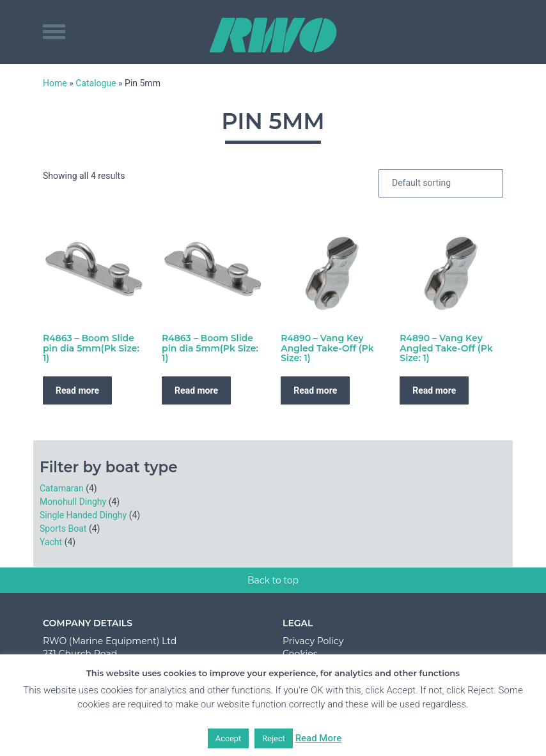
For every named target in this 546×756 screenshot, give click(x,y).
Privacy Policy (313, 641)
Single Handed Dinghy (83, 515)
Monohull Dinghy (73, 502)
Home (55, 83)
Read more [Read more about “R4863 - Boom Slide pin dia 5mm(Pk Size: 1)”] (77, 390)
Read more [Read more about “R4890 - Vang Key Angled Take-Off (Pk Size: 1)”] (315, 390)
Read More (319, 738)
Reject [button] (274, 738)
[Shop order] (441, 183)
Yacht (51, 542)
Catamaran (62, 488)
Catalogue (96, 83)
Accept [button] (229, 738)
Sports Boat (63, 528)
